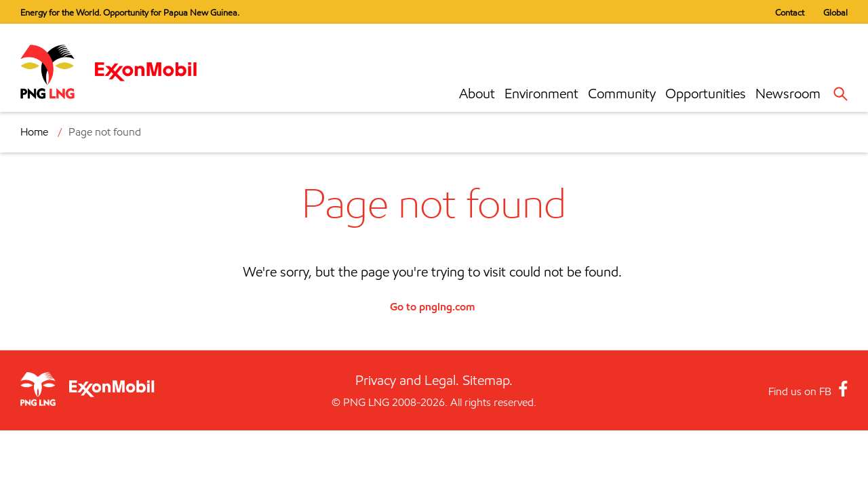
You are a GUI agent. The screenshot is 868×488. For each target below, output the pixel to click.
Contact (790, 12)
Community (622, 94)
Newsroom (788, 94)
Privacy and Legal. (407, 380)
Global (835, 12)
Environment (541, 94)
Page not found (105, 132)
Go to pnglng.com (432, 306)
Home (34, 132)
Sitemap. (488, 380)
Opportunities (706, 94)
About (477, 94)
